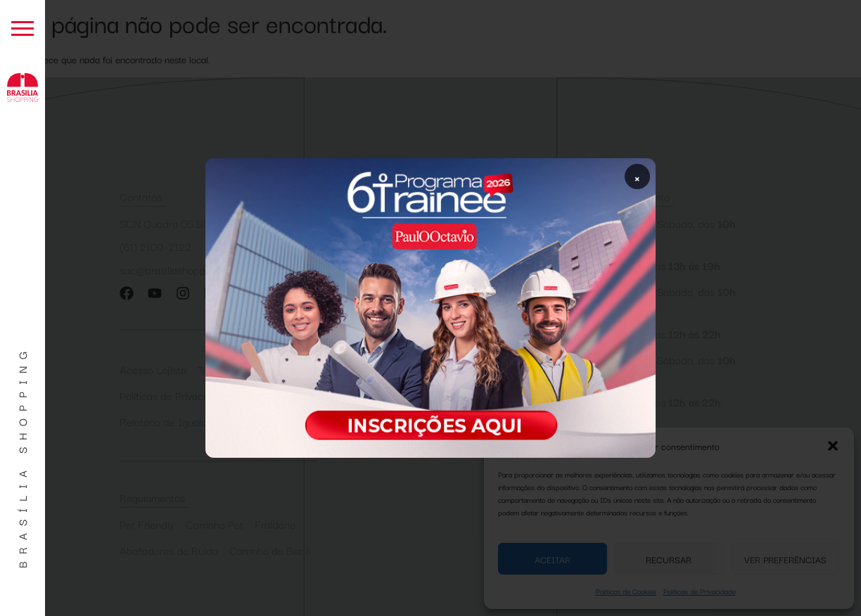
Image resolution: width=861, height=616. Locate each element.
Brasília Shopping (22, 456)
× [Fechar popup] (637, 177)
